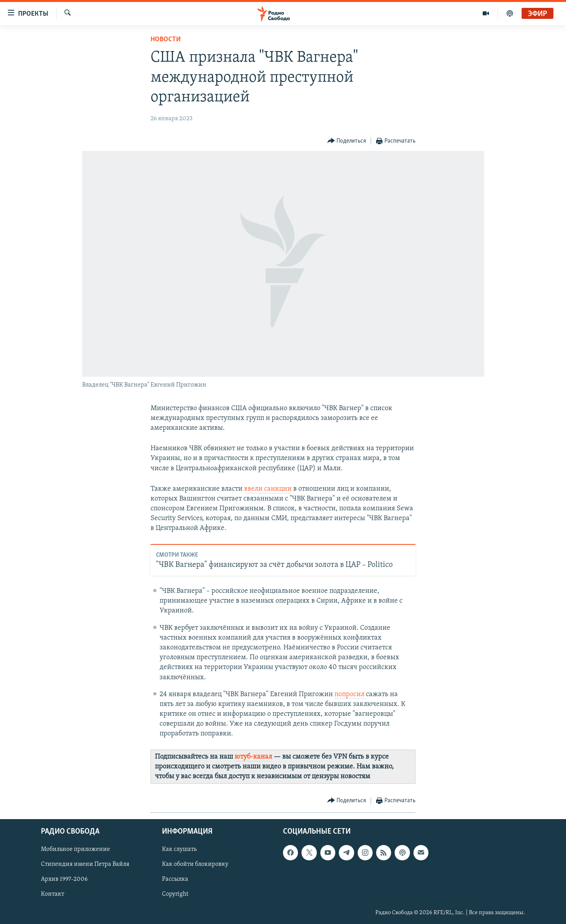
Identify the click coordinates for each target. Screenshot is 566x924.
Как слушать (179, 850)
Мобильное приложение (75, 850)
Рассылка (175, 880)
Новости (166, 39)
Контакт (52, 895)
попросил (350, 694)
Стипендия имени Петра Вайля (85, 865)
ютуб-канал (253, 757)
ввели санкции (268, 489)
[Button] (347, 141)
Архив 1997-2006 (64, 880)
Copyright (175, 895)
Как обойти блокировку (195, 865)
